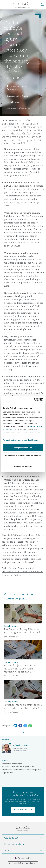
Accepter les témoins (23, 448)
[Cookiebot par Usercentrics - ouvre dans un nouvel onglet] (33, 399)
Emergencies (25, 858)
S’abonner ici (21, 810)
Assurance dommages (12, 764)
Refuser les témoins (23, 467)
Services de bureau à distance (23, 863)
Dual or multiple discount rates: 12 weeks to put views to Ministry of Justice (23, 572)
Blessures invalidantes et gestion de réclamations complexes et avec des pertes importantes (21, 770)
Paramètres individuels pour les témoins (20, 440)
